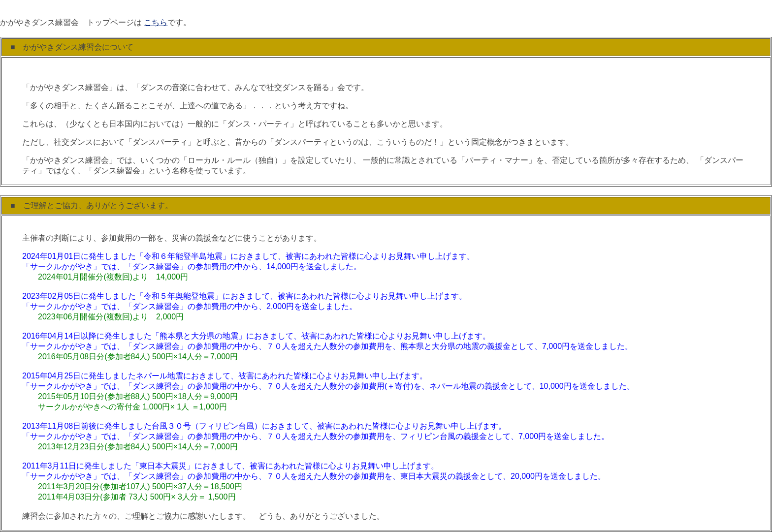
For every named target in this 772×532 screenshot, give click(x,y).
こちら (156, 22)
